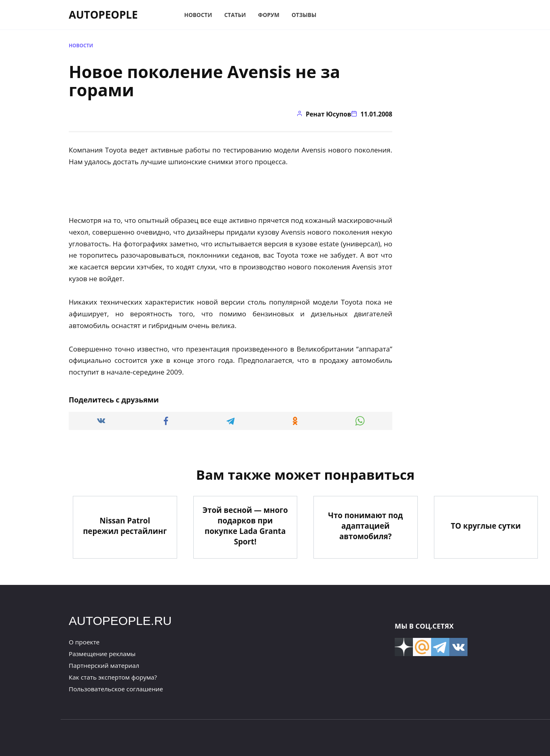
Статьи (235, 15)
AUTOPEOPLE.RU (120, 621)
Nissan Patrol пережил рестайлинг (125, 526)
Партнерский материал (104, 665)
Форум (269, 15)
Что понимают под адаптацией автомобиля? (365, 526)
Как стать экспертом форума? (113, 677)
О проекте (84, 642)
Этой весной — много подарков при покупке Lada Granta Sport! (245, 525)
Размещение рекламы (102, 654)
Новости (198, 15)
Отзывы (304, 15)
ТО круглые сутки (486, 526)
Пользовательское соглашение (116, 689)
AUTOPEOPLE (103, 15)
